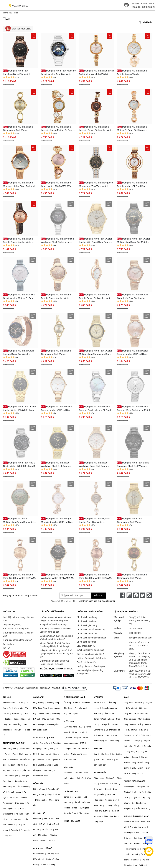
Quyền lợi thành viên (87, 662)
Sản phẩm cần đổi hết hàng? (53, 625)
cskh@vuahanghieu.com (140, 638)
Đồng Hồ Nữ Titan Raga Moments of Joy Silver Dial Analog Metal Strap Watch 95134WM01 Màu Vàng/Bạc (20, 185)
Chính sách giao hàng (87, 625)
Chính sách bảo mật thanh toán (92, 638)
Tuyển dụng (9, 644)
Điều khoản (32, 688)
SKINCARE (38, 697)
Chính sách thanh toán (87, 634)
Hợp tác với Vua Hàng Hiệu (16, 629)
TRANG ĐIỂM (100, 773)
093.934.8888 (147, 3)
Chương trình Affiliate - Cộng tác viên (18, 634)
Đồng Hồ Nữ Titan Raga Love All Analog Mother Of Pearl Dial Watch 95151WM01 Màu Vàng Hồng (57, 129)
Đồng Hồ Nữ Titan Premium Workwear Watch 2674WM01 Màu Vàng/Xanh (58, 577)
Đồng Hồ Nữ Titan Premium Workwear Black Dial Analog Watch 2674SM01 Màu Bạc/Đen (58, 241)
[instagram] (129, 595)
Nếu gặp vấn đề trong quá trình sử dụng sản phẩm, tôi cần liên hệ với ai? (56, 654)
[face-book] (123, 595)
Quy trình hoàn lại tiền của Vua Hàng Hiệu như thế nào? (54, 662)
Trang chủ (7, 13)
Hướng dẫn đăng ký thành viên (91, 658)
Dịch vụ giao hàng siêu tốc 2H (91, 654)
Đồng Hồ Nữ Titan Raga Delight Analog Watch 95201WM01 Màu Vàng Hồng (132, 73)
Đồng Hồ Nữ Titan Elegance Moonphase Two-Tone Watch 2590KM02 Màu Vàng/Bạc (96, 185)
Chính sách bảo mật (86, 642)
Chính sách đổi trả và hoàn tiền (91, 630)
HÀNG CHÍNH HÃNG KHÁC (137, 816)
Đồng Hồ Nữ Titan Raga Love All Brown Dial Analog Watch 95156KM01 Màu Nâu (96, 129)
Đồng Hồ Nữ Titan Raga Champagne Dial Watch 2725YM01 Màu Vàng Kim (18, 129)
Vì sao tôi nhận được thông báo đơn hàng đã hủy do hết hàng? (55, 645)
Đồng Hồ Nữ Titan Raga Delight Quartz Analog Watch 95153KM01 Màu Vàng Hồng (18, 241)
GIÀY (127, 697)
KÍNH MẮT (68, 767)
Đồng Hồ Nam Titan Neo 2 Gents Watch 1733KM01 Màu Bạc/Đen (20, 465)
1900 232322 (148, 7)
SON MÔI (98, 749)
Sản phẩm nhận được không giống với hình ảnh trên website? (56, 637)
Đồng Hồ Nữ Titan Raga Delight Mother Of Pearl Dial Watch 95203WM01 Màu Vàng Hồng (132, 185)
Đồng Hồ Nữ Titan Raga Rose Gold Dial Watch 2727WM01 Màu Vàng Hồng (20, 577)
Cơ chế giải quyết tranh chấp (90, 650)
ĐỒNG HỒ (38, 784)
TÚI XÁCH (8, 697)
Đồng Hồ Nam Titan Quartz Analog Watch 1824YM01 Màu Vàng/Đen (19, 409)
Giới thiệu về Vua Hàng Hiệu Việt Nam (19, 619)
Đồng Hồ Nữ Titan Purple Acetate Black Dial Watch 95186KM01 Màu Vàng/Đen (18, 353)
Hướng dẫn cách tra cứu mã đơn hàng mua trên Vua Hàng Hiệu (55, 619)
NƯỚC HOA (69, 721)
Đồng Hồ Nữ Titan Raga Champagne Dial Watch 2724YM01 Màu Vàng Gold (56, 353)
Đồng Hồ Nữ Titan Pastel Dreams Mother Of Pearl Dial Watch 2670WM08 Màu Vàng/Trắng (56, 409)
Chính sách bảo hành (87, 621)
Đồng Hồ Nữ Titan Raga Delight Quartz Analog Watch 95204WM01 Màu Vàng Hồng (56, 297)
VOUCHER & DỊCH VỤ (44, 738)
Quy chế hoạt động (12, 625)
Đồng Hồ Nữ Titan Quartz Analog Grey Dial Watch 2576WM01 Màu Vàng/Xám (95, 521)
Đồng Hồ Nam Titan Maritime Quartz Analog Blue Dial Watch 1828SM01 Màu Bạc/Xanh (58, 73)
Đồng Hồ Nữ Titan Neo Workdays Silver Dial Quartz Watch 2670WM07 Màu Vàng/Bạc (96, 465)
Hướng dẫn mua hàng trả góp (91, 666)
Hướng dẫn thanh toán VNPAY (17, 640)
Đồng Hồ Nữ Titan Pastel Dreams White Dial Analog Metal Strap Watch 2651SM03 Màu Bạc (134, 409)
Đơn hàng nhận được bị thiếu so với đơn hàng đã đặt (55, 630)
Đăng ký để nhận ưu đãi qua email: (21, 596)
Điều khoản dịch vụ (86, 646)
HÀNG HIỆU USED (72, 821)
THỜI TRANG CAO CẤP (14, 743)
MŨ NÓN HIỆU (40, 813)
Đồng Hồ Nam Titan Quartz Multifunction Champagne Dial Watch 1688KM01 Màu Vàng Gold (96, 353)
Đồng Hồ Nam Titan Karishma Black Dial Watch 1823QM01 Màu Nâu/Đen (17, 73)
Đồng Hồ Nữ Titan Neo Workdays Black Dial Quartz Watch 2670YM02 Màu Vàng (55, 465)
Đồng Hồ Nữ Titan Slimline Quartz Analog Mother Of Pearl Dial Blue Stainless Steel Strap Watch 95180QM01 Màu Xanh (19, 297)
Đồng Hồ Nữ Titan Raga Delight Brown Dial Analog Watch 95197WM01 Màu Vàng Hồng (96, 297)
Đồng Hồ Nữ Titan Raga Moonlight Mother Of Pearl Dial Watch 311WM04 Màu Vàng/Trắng (58, 521)
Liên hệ (7, 648)
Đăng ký (99, 596)
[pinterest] (136, 595)
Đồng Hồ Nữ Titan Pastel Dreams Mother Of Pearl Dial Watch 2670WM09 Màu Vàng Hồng (132, 353)
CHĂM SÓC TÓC (71, 791)
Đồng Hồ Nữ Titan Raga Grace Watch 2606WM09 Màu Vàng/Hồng (56, 185)
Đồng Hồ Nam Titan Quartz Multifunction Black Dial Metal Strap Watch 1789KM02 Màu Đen (134, 241)
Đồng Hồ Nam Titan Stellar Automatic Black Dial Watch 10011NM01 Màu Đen (133, 465)
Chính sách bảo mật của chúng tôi (99, 601)
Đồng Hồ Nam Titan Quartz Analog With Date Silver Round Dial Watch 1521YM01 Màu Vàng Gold (96, 241)
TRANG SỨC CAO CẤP (135, 781)
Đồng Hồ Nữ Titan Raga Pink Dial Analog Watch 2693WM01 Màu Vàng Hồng (96, 73)
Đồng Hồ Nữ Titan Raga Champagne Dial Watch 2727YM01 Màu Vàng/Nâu (132, 577)
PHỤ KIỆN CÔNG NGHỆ (74, 697)
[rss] (149, 595)
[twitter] (143, 595)
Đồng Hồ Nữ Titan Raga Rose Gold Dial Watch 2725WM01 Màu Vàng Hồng (96, 577)
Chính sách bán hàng (87, 617)
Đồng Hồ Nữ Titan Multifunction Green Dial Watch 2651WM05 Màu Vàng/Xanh (19, 521)
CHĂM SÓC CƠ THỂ (43, 848)
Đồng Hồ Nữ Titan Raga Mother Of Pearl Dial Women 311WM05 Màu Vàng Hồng (132, 129)
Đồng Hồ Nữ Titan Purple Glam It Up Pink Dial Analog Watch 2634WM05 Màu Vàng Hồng (132, 297)
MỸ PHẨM (98, 697)
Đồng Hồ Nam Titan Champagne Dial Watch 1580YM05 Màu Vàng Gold (131, 521)
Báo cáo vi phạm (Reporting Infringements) (90, 672)
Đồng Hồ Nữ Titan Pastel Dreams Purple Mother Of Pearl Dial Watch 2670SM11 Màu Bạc (95, 409)
